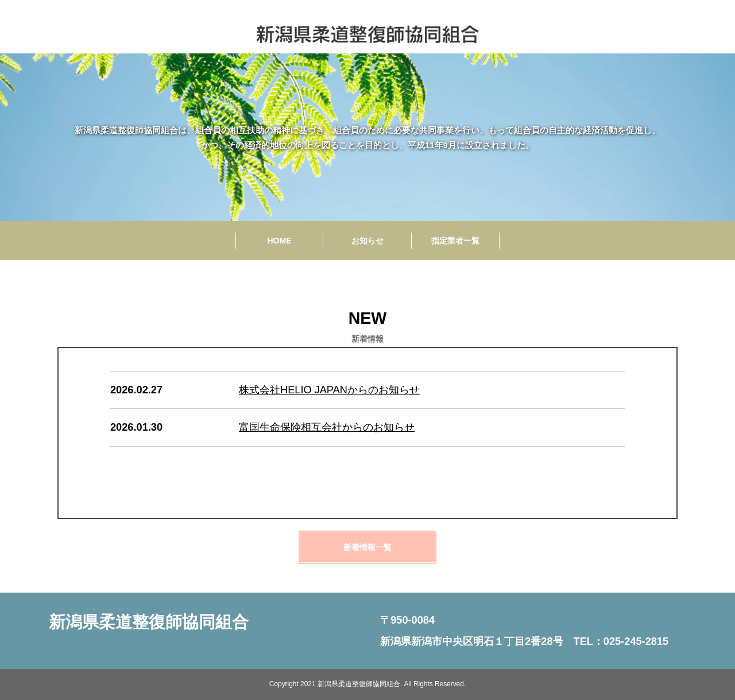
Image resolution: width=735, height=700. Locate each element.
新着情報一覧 (367, 547)
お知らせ (367, 241)
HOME (279, 241)
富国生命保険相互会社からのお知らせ (327, 427)
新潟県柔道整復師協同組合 (149, 622)
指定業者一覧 (455, 241)
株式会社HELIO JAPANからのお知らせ (329, 390)
